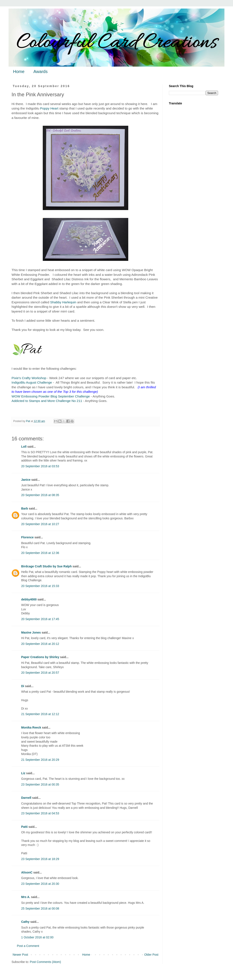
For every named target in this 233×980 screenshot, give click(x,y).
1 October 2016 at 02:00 (37, 937)
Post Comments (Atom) (45, 962)
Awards (40, 72)
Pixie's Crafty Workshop (29, 378)
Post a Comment (28, 946)
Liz (23, 773)
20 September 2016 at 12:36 (40, 553)
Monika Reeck (31, 727)
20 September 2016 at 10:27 (40, 524)
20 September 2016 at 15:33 (40, 586)
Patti (24, 827)
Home (19, 72)
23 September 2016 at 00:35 (40, 784)
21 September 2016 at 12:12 (40, 714)
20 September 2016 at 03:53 (40, 466)
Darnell (26, 798)
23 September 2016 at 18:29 (40, 859)
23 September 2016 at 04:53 (40, 813)
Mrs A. (26, 897)
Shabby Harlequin (63, 302)
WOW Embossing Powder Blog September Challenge (51, 396)
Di (23, 686)
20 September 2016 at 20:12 (40, 644)
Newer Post (20, 955)
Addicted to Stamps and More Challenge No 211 (47, 401)
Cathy (25, 922)
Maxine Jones (31, 632)
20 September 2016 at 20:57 (40, 673)
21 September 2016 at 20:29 (40, 760)
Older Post (151, 955)
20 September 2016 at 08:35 (40, 495)
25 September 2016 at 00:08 (40, 908)
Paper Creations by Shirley (40, 657)
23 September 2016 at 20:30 (40, 884)
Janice (26, 480)
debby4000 (29, 599)
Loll (24, 447)
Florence (27, 537)
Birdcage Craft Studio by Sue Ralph (46, 566)
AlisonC (27, 872)
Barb (25, 508)
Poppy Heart (49, 108)
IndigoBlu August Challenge (32, 382)
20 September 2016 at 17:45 (40, 619)
